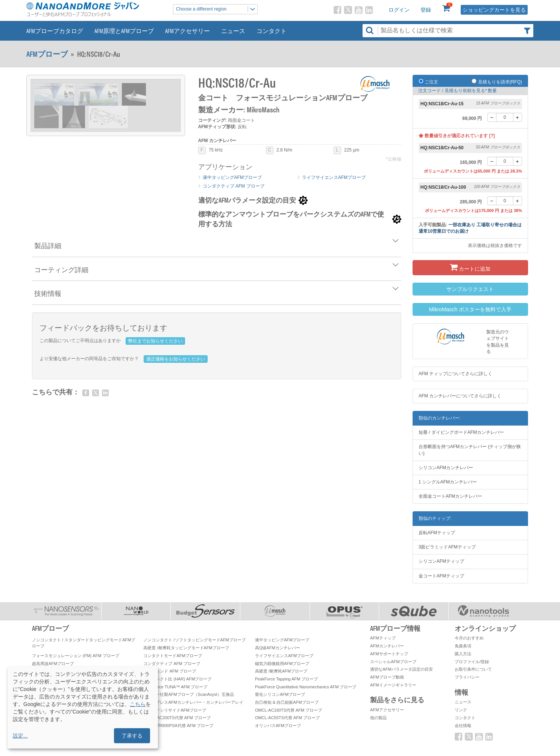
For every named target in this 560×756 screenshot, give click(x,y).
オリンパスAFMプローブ (278, 726)
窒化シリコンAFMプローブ (280, 694)
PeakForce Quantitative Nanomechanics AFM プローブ (306, 687)
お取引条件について (473, 669)
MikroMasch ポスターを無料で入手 (470, 309)
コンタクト (272, 31)
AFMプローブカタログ (55, 31)
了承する (132, 736)
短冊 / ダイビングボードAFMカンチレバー (461, 432)
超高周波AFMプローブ (53, 664)
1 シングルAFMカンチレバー (448, 482)
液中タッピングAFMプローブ (232, 177)
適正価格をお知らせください (176, 359)
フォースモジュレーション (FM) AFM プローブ (76, 656)
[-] (492, 117)
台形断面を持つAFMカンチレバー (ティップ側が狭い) (470, 450)
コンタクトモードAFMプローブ (172, 656)
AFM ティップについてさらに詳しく (456, 374)
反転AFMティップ (437, 533)
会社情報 (463, 726)
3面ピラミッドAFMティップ (447, 547)
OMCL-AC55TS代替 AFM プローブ (287, 718)
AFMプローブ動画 (387, 677)
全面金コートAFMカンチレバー (450, 496)
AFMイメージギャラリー (393, 685)
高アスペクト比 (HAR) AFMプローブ (177, 679)
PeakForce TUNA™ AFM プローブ (175, 687)
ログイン (399, 10)
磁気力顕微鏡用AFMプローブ (282, 664)
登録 (426, 10)
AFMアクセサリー (187, 31)
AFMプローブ (47, 54)
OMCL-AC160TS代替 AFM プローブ (288, 710)
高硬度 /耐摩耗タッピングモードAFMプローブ (186, 648)
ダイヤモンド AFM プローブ (169, 671)
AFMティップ (383, 638)
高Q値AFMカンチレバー (278, 648)
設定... (20, 736)
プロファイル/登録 (472, 662)
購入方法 (463, 654)
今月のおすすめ (469, 638)
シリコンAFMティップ (441, 561)
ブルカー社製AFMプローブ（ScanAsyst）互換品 (188, 694)
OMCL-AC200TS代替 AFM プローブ (177, 718)
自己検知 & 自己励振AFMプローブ (287, 702)
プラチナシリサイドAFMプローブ (175, 710)
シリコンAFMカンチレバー (446, 468)
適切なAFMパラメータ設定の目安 (401, 669)
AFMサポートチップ (389, 654)
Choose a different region (217, 9)
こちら (138, 704)
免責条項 (463, 646)
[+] (518, 117)
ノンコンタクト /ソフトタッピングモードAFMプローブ (194, 640)
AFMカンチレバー (387, 646)
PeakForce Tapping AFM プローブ (286, 679)
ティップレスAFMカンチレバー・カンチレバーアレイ (193, 702)
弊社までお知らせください (155, 341)
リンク (461, 710)
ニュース (233, 31)
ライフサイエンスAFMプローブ (334, 177)
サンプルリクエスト (470, 289)
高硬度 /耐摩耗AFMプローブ (281, 671)
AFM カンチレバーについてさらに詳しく (460, 396)
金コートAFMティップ (441, 576)
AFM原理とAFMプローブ (124, 31)
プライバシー (467, 677)
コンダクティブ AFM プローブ (234, 186)
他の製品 (378, 718)
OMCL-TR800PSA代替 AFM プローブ (178, 726)
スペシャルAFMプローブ (393, 662)
